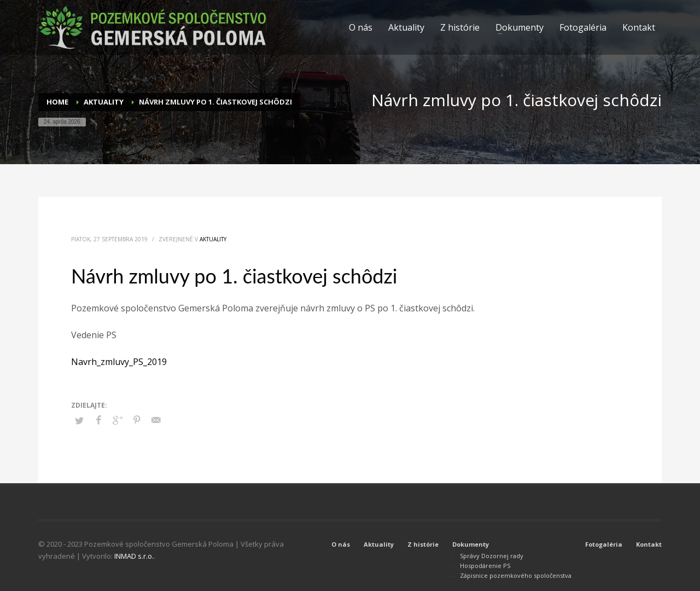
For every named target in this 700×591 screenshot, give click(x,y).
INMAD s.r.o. (134, 556)
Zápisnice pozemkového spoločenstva (516, 575)
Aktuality (213, 239)
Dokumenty (471, 544)
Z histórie (423, 544)
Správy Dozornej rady (492, 556)
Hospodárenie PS (485, 566)
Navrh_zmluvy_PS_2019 (119, 362)
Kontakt (649, 544)
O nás (341, 544)
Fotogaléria (604, 544)
